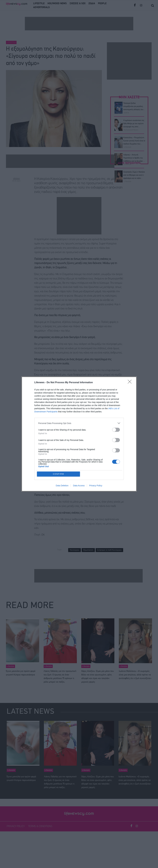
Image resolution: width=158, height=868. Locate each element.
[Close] (131, 383)
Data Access (79, 486)
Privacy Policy (96, 486)
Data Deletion (62, 486)
